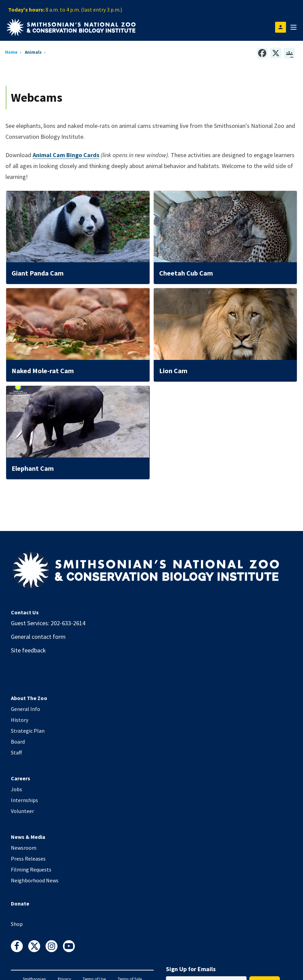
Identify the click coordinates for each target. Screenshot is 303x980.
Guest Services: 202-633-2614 (48, 623)
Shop (17, 924)
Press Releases (28, 859)
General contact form (38, 637)
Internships (24, 800)
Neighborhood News (35, 880)
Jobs (16, 789)
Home (11, 52)
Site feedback (28, 650)
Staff (16, 752)
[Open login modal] (281, 27)
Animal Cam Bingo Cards (66, 155)
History (20, 720)
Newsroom (24, 848)
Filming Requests (31, 869)
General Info (26, 709)
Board (18, 742)
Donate (20, 903)
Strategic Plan (28, 731)
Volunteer (22, 811)
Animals (33, 52)
